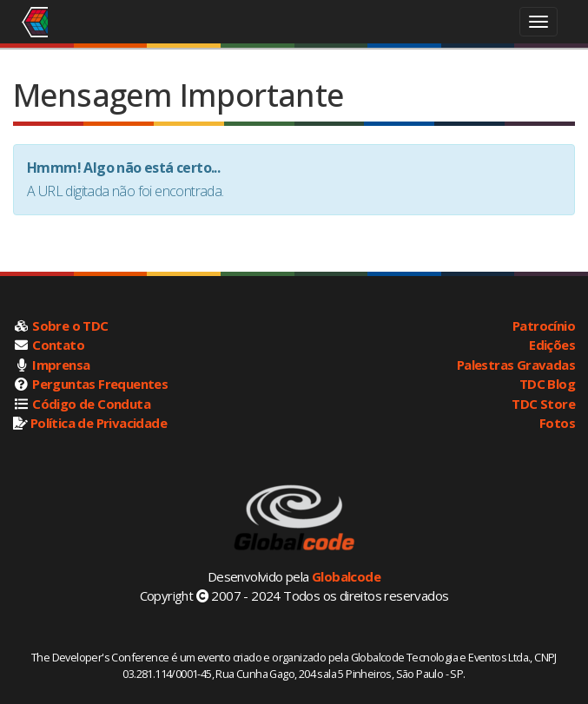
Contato (58, 345)
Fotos (557, 423)
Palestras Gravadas (516, 365)
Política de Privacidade (99, 423)
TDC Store (543, 404)
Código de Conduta (91, 404)
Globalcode (346, 576)
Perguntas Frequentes (100, 384)
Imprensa (61, 365)
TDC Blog (547, 384)
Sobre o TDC (70, 326)
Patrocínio (544, 326)
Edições (552, 345)
